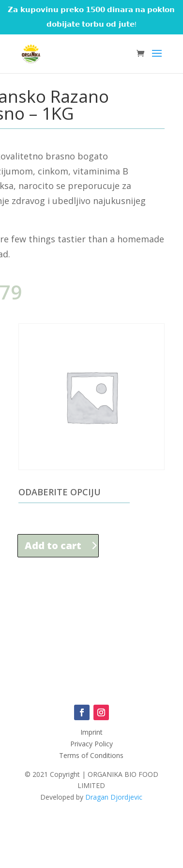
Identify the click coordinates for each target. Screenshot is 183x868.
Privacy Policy (91, 744)
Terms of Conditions (91, 755)
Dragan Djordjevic (114, 797)
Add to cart (53, 545)
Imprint (91, 732)
